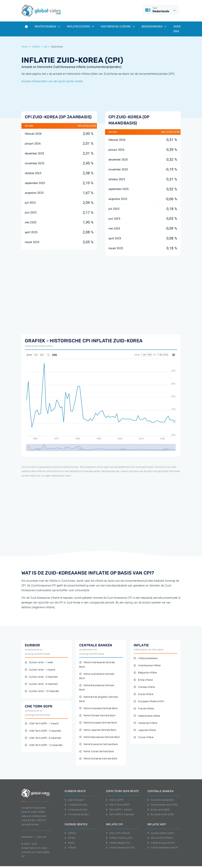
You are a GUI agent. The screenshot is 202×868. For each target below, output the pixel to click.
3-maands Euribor (76, 810)
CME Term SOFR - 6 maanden (43, 738)
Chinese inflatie (144, 687)
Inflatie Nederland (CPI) (120, 848)
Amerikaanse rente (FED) (163, 805)
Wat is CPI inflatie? (118, 833)
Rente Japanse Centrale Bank (98, 730)
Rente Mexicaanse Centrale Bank (100, 737)
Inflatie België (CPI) (118, 843)
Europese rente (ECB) (161, 814)
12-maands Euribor (77, 814)
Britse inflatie (143, 680)
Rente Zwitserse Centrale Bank (98, 759)
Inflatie (36, 47)
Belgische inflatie (145, 673)
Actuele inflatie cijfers (161, 833)
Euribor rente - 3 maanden (41, 677)
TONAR (70, 848)
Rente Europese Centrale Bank (98, 723)
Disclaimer (27, 837)
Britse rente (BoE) (159, 810)
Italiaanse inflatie (145, 723)
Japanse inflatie (145, 730)
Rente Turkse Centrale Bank (97, 751)
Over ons (177, 29)
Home (25, 47)
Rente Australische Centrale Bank (97, 676)
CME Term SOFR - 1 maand (42, 724)
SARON (70, 833)
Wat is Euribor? (75, 800)
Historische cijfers (118, 26)
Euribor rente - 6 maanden (41, 684)
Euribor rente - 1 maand (40, 670)
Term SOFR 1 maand (119, 810)
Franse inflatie (144, 709)
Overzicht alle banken (161, 800)
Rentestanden (47, 26)
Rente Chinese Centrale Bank (97, 716)
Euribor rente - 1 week (39, 662)
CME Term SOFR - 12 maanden (44, 745)
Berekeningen (154, 26)
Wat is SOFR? (115, 800)
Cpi (45, 47)
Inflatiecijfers (81, 26)
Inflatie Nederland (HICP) (163, 848)
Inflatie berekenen (146, 658)
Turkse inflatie (144, 737)
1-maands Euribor (76, 805)
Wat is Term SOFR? (118, 805)
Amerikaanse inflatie (147, 666)
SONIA (70, 843)
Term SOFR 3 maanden (120, 814)
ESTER (70, 838)
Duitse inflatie (143, 694)
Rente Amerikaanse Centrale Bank (97, 665)
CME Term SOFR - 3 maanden (43, 731)
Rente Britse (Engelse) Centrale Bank (98, 699)
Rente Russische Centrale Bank (99, 744)
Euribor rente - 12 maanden (42, 691)
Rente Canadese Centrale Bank (98, 708)
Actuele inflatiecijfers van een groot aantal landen (52, 81)
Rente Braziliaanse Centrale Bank (97, 688)
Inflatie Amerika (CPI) (119, 838)
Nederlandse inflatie (147, 716)
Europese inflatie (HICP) (149, 701)
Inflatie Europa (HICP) (161, 843)
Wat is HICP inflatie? (160, 838)
